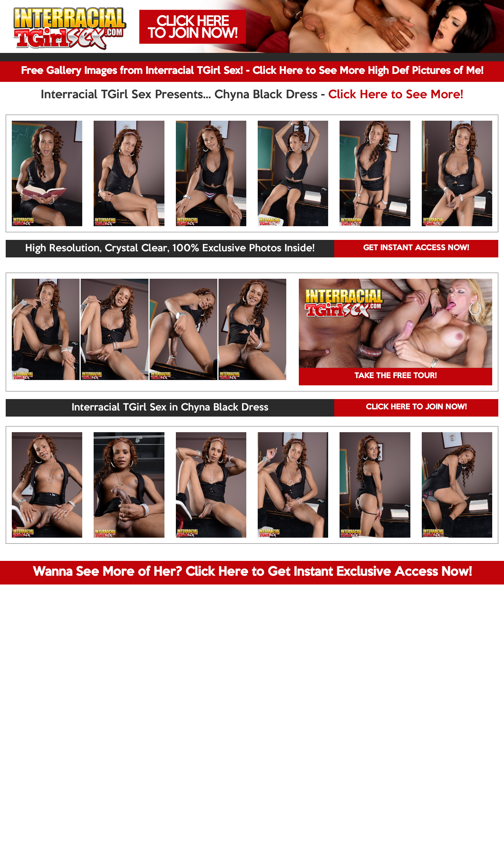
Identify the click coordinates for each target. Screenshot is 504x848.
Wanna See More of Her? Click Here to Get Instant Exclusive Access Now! (252, 572)
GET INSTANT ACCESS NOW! (416, 248)
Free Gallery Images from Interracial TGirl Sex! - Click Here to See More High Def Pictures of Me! (252, 71)
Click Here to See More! (396, 95)
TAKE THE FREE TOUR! (396, 376)
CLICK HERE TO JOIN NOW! (416, 407)
